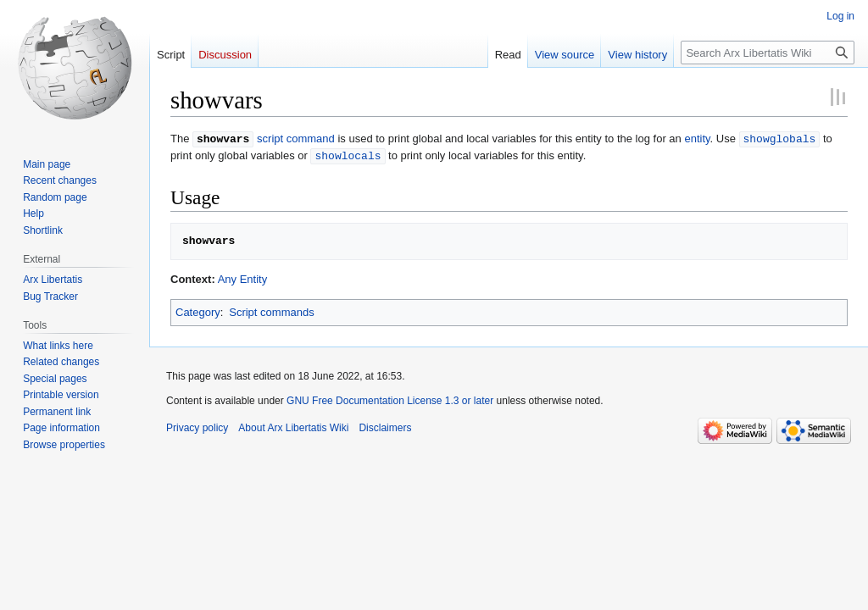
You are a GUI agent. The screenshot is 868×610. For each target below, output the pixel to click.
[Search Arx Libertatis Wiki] (768, 53)
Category (198, 311)
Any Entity (243, 277)
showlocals (348, 154)
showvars (223, 138)
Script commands (271, 311)
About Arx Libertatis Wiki (293, 426)
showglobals (780, 138)
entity (697, 139)
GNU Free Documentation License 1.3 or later (390, 399)
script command (296, 139)
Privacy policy (197, 426)
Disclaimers (385, 426)
